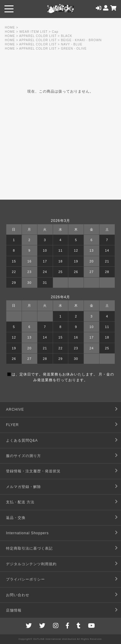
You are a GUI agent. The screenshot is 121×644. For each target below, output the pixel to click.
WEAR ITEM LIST (34, 32)
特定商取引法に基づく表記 (29, 548)
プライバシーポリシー (25, 579)
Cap (55, 32)
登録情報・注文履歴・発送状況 (33, 471)
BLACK (67, 36)
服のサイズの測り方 (24, 456)
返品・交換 (16, 518)
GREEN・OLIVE (74, 49)
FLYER (12, 425)
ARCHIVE (15, 409)
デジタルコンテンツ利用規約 (31, 564)
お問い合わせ (18, 595)
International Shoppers (27, 533)
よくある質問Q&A (22, 440)
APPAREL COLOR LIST (38, 36)
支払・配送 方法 (20, 502)
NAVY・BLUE (72, 44)
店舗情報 (14, 610)
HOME (10, 28)
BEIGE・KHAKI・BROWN (81, 40)
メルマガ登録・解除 (24, 487)
